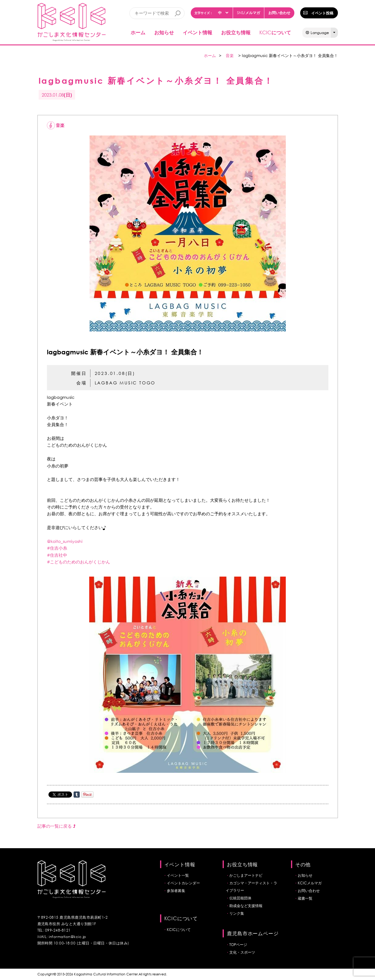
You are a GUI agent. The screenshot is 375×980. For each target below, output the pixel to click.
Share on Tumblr (77, 795)
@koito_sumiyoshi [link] (65, 541)
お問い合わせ (279, 13)
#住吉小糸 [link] (57, 548)
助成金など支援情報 (246, 906)
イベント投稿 (322, 13)
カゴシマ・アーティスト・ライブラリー (251, 887)
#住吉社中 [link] (57, 555)
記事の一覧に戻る (56, 826)
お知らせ (164, 32)
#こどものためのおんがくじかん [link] (78, 562)
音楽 (230, 56)
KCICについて (179, 930)
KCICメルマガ (310, 883)
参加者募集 (176, 891)
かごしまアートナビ (246, 875)
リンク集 (237, 913)
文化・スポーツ (242, 952)
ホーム (138, 32)
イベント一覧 (178, 875)
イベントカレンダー (183, 883)
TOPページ (238, 945)
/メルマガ (249, 13)
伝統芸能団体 (240, 898)
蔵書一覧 (305, 898)
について (275, 32)
